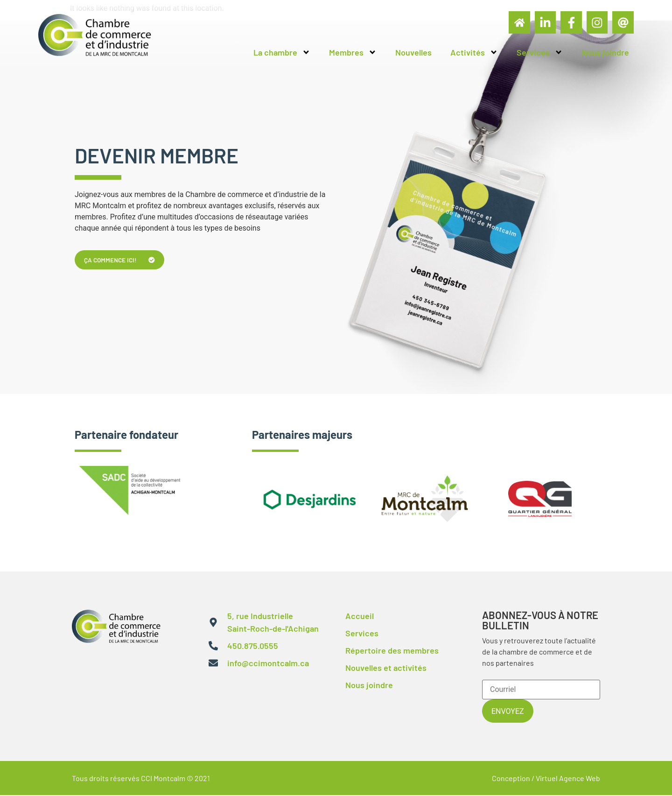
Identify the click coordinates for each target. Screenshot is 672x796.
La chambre (282, 53)
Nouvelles (413, 53)
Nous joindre (605, 53)
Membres (353, 53)
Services (540, 53)
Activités (474, 53)
